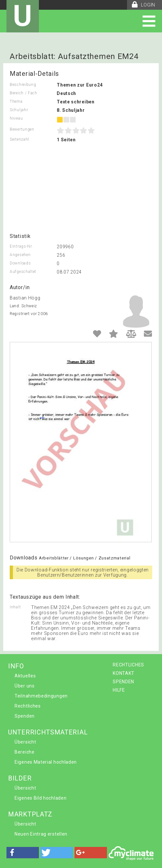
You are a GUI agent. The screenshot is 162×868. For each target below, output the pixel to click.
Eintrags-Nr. (21, 246)
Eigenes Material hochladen (46, 762)
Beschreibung (23, 85)
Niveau (16, 118)
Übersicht (25, 742)
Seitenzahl (19, 139)
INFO (16, 666)
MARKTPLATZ (30, 814)
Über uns (25, 686)
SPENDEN (123, 682)
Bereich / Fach (23, 93)
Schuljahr (19, 110)
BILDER (20, 778)
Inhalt (15, 607)
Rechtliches (28, 706)
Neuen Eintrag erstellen (41, 834)
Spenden (25, 716)
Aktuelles (25, 676)
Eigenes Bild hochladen (40, 798)
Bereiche (25, 752)
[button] (23, 853)
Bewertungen (22, 129)
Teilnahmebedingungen (41, 696)
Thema (16, 101)
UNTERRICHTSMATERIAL (48, 732)
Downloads (20, 263)
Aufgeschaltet (23, 272)
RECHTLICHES (128, 665)
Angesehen (20, 255)
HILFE (119, 690)
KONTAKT (124, 673)
